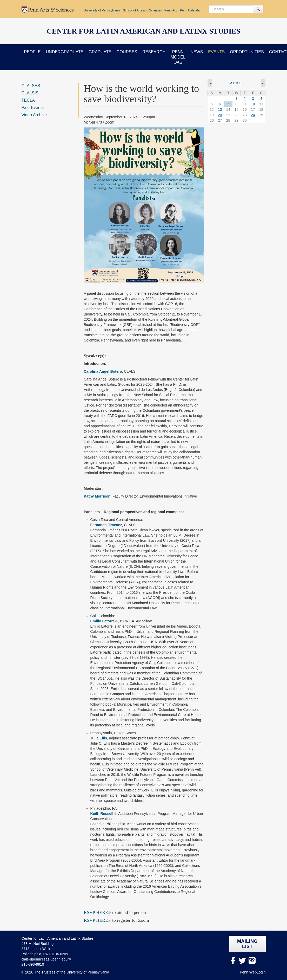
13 (220, 109)
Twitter (242, 961)
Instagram (252, 961)
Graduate (100, 52)
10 (253, 104)
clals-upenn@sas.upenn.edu (45, 959)
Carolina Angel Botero (103, 371)
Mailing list (247, 944)
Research (154, 52)
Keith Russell (102, 814)
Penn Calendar (190, 10)
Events (216, 52)
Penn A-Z (171, 10)
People (32, 52)
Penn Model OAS (178, 57)
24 (253, 115)
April (236, 83)
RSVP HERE (96, 912)
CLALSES (31, 86)
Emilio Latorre (103, 621)
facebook (233, 961)
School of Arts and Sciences (142, 10)
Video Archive (34, 115)
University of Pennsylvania (102, 10)
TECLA (28, 100)
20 (220, 115)
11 (261, 104)
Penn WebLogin (253, 972)
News (197, 52)
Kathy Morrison (97, 496)
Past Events (33, 108)
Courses (127, 52)
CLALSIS (30, 93)
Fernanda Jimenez (106, 525)
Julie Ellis (99, 738)
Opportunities (247, 52)
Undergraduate (65, 52)
